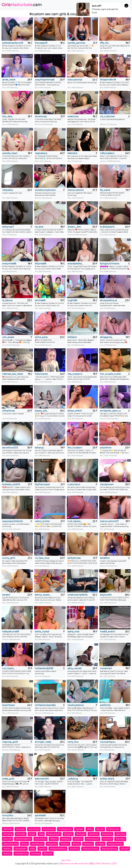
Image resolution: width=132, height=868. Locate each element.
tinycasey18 (41, 43)
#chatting (8, 834)
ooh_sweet (8, 337)
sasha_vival (73, 632)
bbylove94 (106, 595)
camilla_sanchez (76, 43)
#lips (41, 834)
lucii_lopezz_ (74, 521)
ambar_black (107, 779)
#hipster (7, 849)
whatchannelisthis (77, 595)
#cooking (74, 849)
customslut (74, 484)
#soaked (78, 839)
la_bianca (7, 300)
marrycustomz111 (109, 521)
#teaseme (52, 844)
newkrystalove (76, 705)
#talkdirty (66, 839)
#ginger (79, 829)
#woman (8, 839)
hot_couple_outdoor (110, 374)
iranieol (6, 595)
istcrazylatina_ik (108, 300)
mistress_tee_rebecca (13, 374)
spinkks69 (40, 816)
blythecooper (42, 484)
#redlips (100, 844)
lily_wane (105, 190)
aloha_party (41, 337)
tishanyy (39, 448)
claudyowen (107, 484)
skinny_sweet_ (43, 595)
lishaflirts (105, 558)
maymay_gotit (10, 742)
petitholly (105, 705)
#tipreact (48, 853)
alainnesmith (42, 779)
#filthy (90, 829)
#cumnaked (41, 839)
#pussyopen (21, 849)
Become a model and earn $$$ (77, 864)
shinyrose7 (8, 227)
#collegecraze (65, 829)
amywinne (106, 448)
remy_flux (73, 742)
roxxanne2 (106, 668)
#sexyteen (107, 834)
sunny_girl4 (9, 558)
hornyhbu (8, 816)
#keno (25, 844)
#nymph (7, 853)
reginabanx (41, 153)
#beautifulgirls (54, 834)
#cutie (32, 834)
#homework (49, 829)
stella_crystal (42, 632)
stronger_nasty (43, 742)
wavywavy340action (13, 521)
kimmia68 (40, 300)
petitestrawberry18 (13, 43)
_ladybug (73, 779)
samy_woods (74, 668)
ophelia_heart (10, 153)
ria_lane (39, 227)
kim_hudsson (75, 448)
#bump (76, 844)
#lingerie (68, 834)
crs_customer (107, 116)
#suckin (100, 829)
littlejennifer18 (108, 80)
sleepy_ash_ (41, 411)
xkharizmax (9, 411)
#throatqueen (93, 839)
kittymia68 (41, 264)
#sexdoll (125, 849)
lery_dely (7, 116)
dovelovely (41, 116)
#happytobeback (58, 849)
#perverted (34, 829)
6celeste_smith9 (11, 484)
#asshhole (94, 834)
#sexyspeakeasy (109, 849)
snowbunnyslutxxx (45, 190)
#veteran (65, 844)
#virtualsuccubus (90, 849)
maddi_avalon (108, 632)
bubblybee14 (107, 227)
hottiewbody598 (44, 668)
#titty (33, 849)
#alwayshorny (21, 853)
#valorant (20, 829)
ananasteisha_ (75, 264)
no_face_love (42, 558)
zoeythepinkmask (45, 80)
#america (107, 839)
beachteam (9, 705)
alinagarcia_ (106, 337)
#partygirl (81, 834)
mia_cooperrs (75, 374)
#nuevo (43, 849)
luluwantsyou (108, 742)
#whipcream (113, 829)
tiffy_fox (104, 43)
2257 (114, 864)
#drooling (120, 834)
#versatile (21, 834)
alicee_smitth (75, 411)
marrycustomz (76, 190)
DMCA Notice (103, 864)
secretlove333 (10, 448)
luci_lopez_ (8, 668)
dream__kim (74, 227)
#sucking (36, 853)
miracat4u (8, 190)
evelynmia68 (9, 264)
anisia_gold (8, 779)
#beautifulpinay (11, 844)
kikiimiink (72, 153)
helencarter (41, 374)
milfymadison (107, 153)
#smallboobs (37, 844)
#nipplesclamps (115, 844)
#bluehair (8, 829)
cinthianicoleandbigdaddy (45, 705)
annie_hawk (9, 80)
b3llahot (72, 337)
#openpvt (120, 839)
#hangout (88, 844)
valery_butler (42, 521)
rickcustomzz (75, 80)
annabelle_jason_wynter (110, 411)
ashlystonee (74, 558)
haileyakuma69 (11, 632)
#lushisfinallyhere (23, 839)
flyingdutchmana (109, 264)
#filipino (54, 839)
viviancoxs (73, 116)
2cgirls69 (72, 300)
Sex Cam (66, 860)
